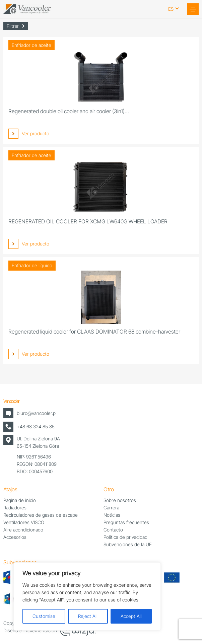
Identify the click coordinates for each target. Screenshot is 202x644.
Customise (44, 616)
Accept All (131, 616)
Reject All (88, 616)
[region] (87, 596)
